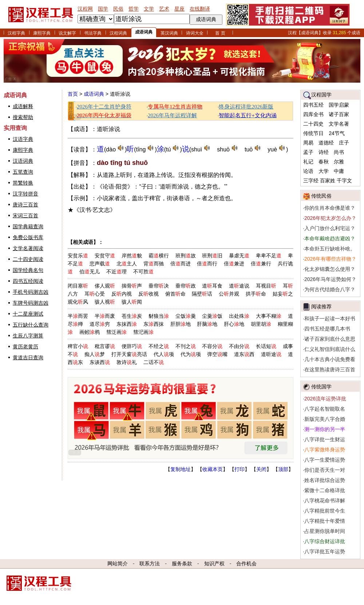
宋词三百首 (25, 215)
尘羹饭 (212, 316)
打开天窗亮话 (129, 354)
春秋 (324, 162)
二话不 (154, 362)
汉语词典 (23, 161)
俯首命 (175, 294)
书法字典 (93, 33)
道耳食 (212, 286)
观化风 (78, 302)
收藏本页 (213, 469)
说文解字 (67, 33)
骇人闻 (132, 302)
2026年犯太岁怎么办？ (330, 218)
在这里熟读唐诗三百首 (330, 369)
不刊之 (186, 346)
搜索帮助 (23, 117)
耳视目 (266, 286)
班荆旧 (212, 256)
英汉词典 (169, 33)
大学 (324, 171)
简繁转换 (23, 183)
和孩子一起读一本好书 (330, 319)
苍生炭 (132, 316)
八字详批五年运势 (325, 551)
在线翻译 (200, 9)
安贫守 (105, 256)
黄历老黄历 (25, 347)
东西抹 (154, 324)
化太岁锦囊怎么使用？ (330, 269)
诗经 (324, 152)
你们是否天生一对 (325, 470)
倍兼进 (234, 264)
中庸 (339, 171)
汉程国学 (321, 95)
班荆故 (186, 256)
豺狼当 (159, 316)
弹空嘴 (217, 354)
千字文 (344, 181)
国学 (103, 9)
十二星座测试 (28, 314)
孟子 (308, 152)
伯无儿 (90, 272)
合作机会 (246, 564)
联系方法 (150, 564)
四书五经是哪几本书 (327, 329)
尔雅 (339, 162)
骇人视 (105, 302)
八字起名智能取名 (325, 409)
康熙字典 (42, 33)
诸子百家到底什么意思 (330, 339)
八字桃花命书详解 (325, 501)
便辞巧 (132, 346)
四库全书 (313, 114)
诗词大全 (195, 33)
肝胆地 (181, 324)
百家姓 (328, 181)
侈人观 (105, 286)
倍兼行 (261, 264)
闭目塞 (78, 286)
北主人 (127, 264)
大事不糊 (269, 316)
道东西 (244, 354)
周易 (308, 143)
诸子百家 (339, 114)
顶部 (283, 469)
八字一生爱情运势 (325, 460)
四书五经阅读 (28, 281)
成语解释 (23, 106)
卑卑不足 (269, 256)
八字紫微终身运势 (325, 450)
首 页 (220, 33)
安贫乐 (78, 256)
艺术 (164, 9)
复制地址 (181, 469)
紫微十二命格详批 (325, 490)
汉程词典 (118, 33)
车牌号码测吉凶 (31, 303)
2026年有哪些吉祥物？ (330, 259)
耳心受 (95, 294)
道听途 (271, 354)
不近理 (116, 272)
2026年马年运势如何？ (330, 279)
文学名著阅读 (28, 248)
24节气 (337, 133)
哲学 (134, 9)
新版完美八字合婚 (325, 419)
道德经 (326, 143)
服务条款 (182, 564)
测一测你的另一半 (325, 429)
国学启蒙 (339, 105)
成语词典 (144, 32)
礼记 (308, 162)
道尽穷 (100, 324)
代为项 (191, 354)
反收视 (149, 294)
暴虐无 (239, 256)
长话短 (266, 346)
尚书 (339, 152)
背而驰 (154, 264)
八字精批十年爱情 (325, 521)
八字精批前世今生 (325, 511)
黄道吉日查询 (28, 357)
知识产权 (214, 564)
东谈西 (100, 362)
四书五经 (313, 105)
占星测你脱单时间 (325, 531)
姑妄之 (283, 294)
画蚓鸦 (90, 332)
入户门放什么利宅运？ (330, 228)
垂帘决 (159, 286)
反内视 (122, 294)
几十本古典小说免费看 (330, 359)
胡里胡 (261, 324)
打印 (240, 469)
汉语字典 (23, 139)
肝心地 (234, 324)
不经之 (159, 346)
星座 (179, 9)
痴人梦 (95, 354)
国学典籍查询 (28, 226)
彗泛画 (116, 332)
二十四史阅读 (28, 259)
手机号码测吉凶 (31, 292)
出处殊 (239, 316)
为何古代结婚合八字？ (330, 289)
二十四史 (313, 124)
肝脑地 (207, 324)
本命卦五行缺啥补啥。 (330, 249)
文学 (149, 9)
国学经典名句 (28, 270)
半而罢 (78, 316)
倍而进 (181, 264)
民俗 (118, 9)
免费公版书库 (28, 237)
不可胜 (143, 272)
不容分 (212, 346)
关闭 (261, 469)
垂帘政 (186, 286)
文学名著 (339, 124)
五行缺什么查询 (31, 325)
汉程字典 (16, 33)
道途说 (239, 286)
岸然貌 (132, 256)
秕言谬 (105, 346)
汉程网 (85, 9)
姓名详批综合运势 (325, 480)
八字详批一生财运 (325, 439)
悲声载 (100, 264)
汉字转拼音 (25, 194)
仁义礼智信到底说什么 (330, 349)
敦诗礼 (127, 362)
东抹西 (127, 324)
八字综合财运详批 (325, 541)
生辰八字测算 (28, 336)
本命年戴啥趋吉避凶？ (330, 238)
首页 (73, 94)
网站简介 (118, 564)
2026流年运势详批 (325, 399)
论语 (308, 171)
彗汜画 (143, 332)
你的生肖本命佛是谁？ (330, 208)
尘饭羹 (186, 316)
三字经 (311, 181)
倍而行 (207, 264)
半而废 (105, 316)
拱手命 (256, 294)
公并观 (229, 294)
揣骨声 (132, 286)
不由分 (239, 346)
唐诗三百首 (25, 205)
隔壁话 (202, 294)
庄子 (344, 143)
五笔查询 (23, 172)
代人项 (164, 354)
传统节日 (313, 133)
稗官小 (78, 346)
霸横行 (159, 256)
